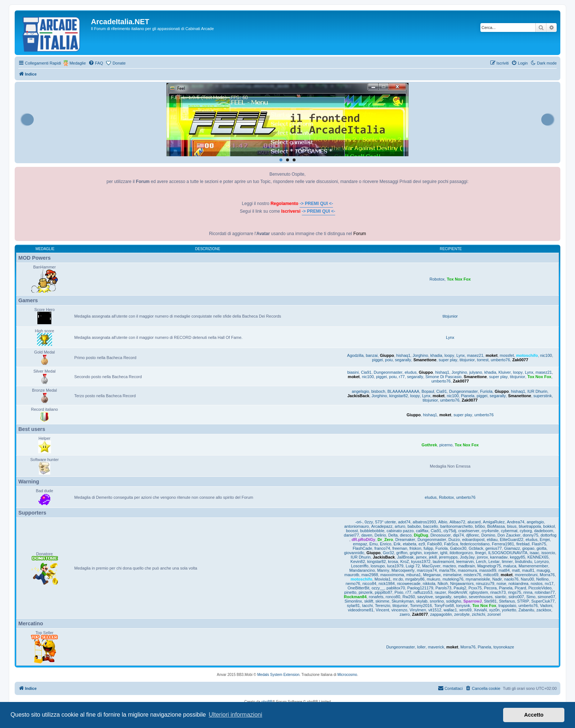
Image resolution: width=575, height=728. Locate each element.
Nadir (497, 579)
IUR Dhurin (537, 391)
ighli (444, 553)
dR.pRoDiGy (364, 539)
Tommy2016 (421, 606)
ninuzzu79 (485, 584)
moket (491, 355)
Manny (383, 570)
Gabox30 (458, 548)
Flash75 (539, 544)
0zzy (369, 522)
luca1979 (395, 566)
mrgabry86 (415, 579)
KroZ (404, 561)
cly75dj (450, 531)
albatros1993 (424, 522)
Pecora (490, 588)
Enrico (386, 544)
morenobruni (526, 575)
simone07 (546, 597)
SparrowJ (473, 601)
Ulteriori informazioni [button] (235, 715)
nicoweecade (409, 584)
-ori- (359, 522)
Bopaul (428, 391)
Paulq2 (460, 588)
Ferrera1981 (503, 544)
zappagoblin (441, 614)
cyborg (526, 531)
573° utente (385, 522)
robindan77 (545, 592)
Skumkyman (403, 601)
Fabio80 (435, 544)
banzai (371, 355)
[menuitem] (96, 63)
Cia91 (366, 372)
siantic (500, 597)
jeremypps (448, 557)
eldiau (492, 539)
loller (422, 647)
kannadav (499, 557)
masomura (468, 570)
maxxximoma (392, 575)
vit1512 (435, 610)
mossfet (507, 355)
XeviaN (480, 610)
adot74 (404, 522)
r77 (402, 377)
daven (367, 535)
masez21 (475, 355)
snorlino (437, 601)
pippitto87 (384, 592)
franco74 (382, 548)
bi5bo (480, 526)
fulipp (428, 548)
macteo (449, 566)
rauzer (440, 592)
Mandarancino (362, 570)
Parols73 (443, 588)
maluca (510, 566)
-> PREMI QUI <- (316, 204)
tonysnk (463, 606)
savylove (425, 597)
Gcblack (476, 548)
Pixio (399, 592)
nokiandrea (518, 584)
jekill (433, 557)
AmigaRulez (494, 522)
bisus (512, 526)
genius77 (494, 548)
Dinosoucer (441, 535)
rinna (528, 592)
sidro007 (516, 597)
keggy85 (517, 557)
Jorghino (420, 355)
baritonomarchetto (457, 526)
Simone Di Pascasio (443, 377)
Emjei (545, 539)
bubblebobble (372, 531)
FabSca (451, 544)
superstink (543, 396)
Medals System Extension (279, 675)
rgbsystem (479, 592)
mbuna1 (414, 575)
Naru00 (527, 579)
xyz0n (495, 610)
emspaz (360, 544)
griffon (402, 553)
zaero (405, 614)
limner (507, 561)
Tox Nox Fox (459, 279)
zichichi (479, 614)
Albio (443, 522)
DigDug (421, 535)
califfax (422, 531)
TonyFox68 (444, 606)
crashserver (469, 531)
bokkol (549, 526)
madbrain (466, 566)
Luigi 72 (413, 566)
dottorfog (548, 535)
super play (448, 360)
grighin (416, 553)
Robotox (437, 279)
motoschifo (527, 355)
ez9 (422, 544)
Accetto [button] (534, 715)
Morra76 (547, 575)
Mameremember (533, 566)
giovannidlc (354, 553)
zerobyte (462, 614)
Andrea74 (516, 522)
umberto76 (500, 360)
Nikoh (443, 584)
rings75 (514, 592)
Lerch (481, 561)
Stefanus (507, 601)
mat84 (504, 570)
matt (516, 570)
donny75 (531, 535)
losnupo (378, 566)
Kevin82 (358, 561)
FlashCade (362, 548)
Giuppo (387, 355)
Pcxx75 (475, 588)
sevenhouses (481, 597)
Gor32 (389, 553)
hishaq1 (404, 355)
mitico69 (491, 575)
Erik (397, 544)
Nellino (542, 579)
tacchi (368, 606)
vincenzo (399, 610)
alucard (474, 522)
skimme (382, 601)
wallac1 (451, 610)
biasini (353, 372)
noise (501, 584)
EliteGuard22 (512, 539)
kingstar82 (399, 396)
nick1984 (387, 584)
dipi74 (458, 535)
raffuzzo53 (423, 592)
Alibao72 (457, 522)
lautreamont (443, 561)
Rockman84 (355, 597)
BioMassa (496, 526)
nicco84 (369, 584)
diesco (406, 535)
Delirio (380, 535)
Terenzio (382, 606)
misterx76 (472, 575)
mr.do (398, 579)
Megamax (432, 575)
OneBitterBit (358, 588)
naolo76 (511, 579)
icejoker (431, 553)
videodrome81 (361, 610)
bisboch (378, 391)
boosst (352, 531)
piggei (378, 360)
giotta (541, 548)
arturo (400, 526)
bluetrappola (530, 526)
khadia (436, 355)
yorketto (509, 610)
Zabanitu (526, 610)
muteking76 (453, 579)
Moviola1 (382, 579)
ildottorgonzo (461, 553)
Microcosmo (347, 675)
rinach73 (498, 592)
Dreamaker (405, 539)
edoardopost (473, 539)
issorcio (548, 553)
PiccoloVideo (540, 588)
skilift (369, 601)
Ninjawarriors (462, 584)
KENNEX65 (538, 557)
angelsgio (360, 391)
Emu (373, 544)
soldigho (453, 601)
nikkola (429, 584)
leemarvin (465, 561)
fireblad (523, 544)
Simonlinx (353, 601)
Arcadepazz (382, 526)
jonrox (483, 557)
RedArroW (457, 592)
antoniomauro (357, 526)
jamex (421, 557)
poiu (389, 360)
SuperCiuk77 (543, 601)
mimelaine (452, 575)
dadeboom (543, 531)
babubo (414, 526)
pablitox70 (396, 588)
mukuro (434, 579)
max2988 (370, 575)
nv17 (549, 584)
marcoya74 (427, 570)
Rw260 (409, 597)
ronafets (376, 597)
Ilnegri (480, 553)
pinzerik (366, 592)
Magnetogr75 (489, 566)
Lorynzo (541, 561)
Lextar (494, 561)
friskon (415, 548)
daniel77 (352, 535)
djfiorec (473, 535)
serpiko (460, 597)
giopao (528, 548)
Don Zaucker (509, 535)
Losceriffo (360, 566)
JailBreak (405, 557)
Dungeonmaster (388, 372)
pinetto (350, 592)
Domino (488, 535)
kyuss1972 (421, 561)
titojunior (450, 316)
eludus (410, 372)
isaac (535, 553)
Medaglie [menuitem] (78, 63)
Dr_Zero (385, 539)
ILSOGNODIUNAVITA (508, 553)
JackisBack (358, 396)
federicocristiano (475, 544)
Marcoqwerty (403, 570)
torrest (483, 360)
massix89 (488, 570)
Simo (531, 597)
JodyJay (467, 557)
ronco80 (393, 597)
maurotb (352, 575)
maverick (436, 647)
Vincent (383, 610)
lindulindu (524, 561)
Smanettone (425, 360)
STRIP (523, 601)
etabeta (409, 544)
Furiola (486, 391)
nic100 (546, 355)
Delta (393, 535)
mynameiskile (478, 579)
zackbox (544, 610)
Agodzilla (356, 355)
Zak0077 (520, 360)
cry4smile (490, 531)
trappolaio (507, 606)
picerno (446, 445)
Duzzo (454, 539)
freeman (400, 548)
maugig (543, 570)
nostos (536, 584)
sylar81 (353, 606)
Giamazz (512, 548)
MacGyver (431, 566)
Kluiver (505, 372)
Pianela (468, 396)
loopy (449, 355)
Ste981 (490, 601)
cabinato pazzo (400, 531)
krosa (393, 561)
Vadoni (546, 606)
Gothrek (429, 445)
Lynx (450, 337)
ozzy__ (378, 588)
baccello (431, 526)
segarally (403, 360)
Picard (520, 588)
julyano (476, 372)
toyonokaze (504, 647)
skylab (422, 601)
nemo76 (353, 584)
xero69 (465, 610)
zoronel (494, 614)
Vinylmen (418, 610)
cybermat (509, 531)
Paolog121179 (420, 588)
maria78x (447, 570)
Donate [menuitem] (119, 63)
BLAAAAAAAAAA (404, 391)
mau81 (528, 570)
